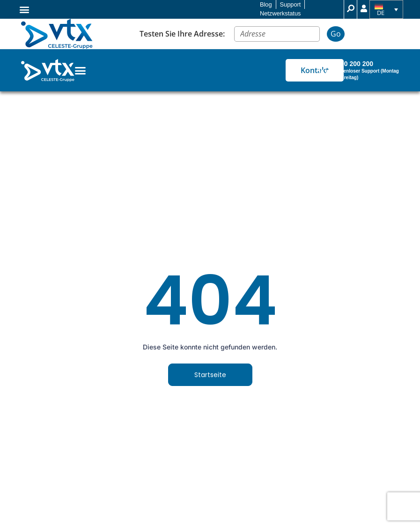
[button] (25, 9)
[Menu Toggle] (80, 71)
